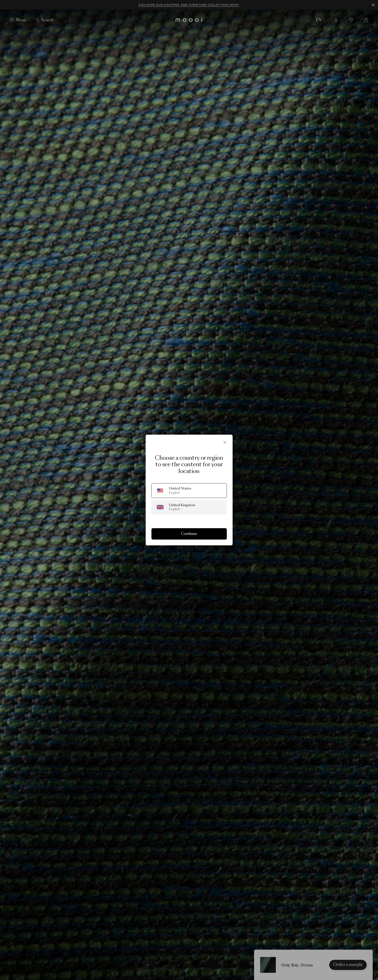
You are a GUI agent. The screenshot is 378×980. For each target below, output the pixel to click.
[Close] (225, 442)
